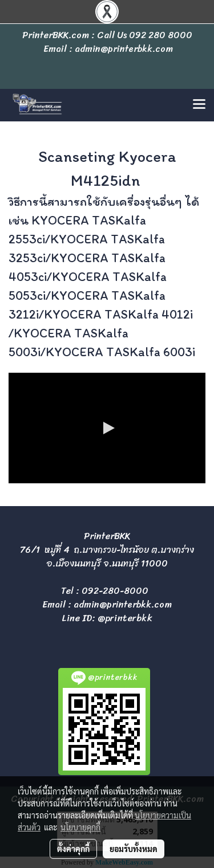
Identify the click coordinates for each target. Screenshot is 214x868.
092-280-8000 (115, 591)
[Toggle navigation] (199, 105)
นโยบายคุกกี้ (80, 827)
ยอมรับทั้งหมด (134, 849)
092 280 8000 (161, 35)
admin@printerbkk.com (123, 604)
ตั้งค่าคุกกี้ (73, 849)
